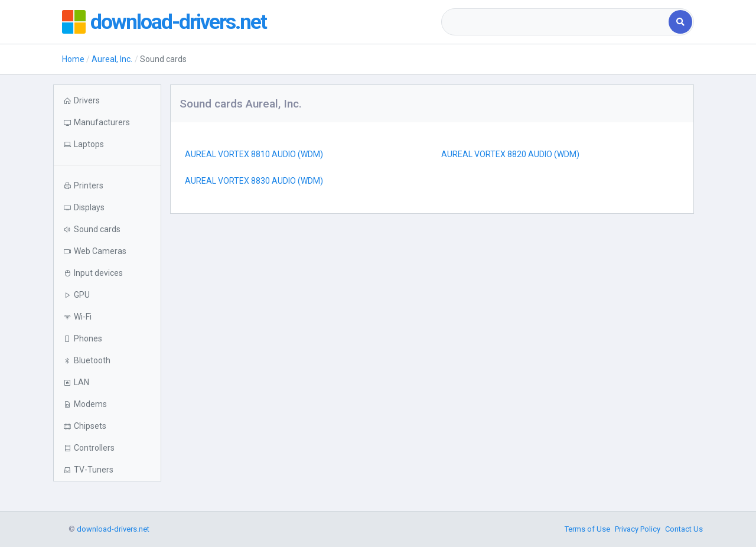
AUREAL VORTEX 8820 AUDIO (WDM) (510, 154)
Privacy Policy (638, 529)
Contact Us (684, 529)
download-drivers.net (179, 22)
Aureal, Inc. (112, 59)
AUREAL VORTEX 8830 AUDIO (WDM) (254, 181)
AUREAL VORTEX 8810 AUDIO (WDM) (254, 154)
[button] (107, 144)
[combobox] (556, 22)
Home (73, 59)
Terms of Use (587, 529)
